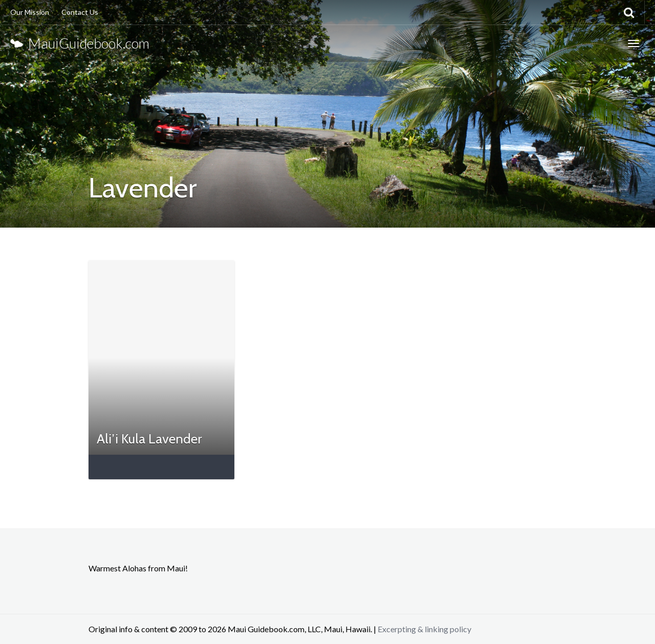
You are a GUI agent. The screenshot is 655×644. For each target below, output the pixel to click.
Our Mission (30, 12)
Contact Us (80, 12)
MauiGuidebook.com (80, 43)
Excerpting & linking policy (424, 629)
